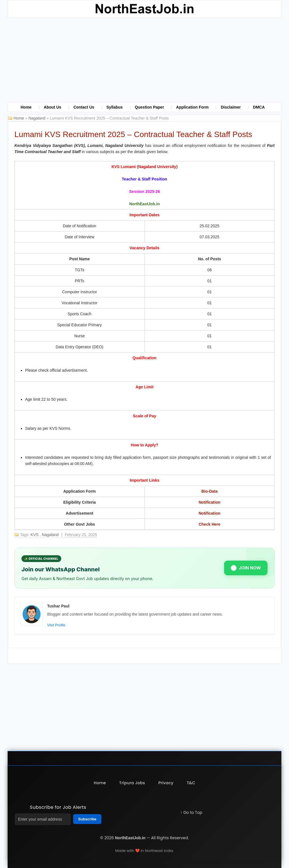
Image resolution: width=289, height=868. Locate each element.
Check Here (210, 524)
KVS (35, 535)
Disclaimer (231, 107)
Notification (210, 502)
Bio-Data (209, 491)
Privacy (166, 783)
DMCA (259, 107)
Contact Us (84, 107)
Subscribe (87, 819)
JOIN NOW (246, 568)
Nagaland (38, 118)
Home (26, 107)
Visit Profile (56, 625)
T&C (191, 783)
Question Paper (149, 107)
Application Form (192, 107)
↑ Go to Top (191, 812)
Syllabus (115, 107)
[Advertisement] (144, 60)
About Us (52, 107)
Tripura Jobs (132, 783)
